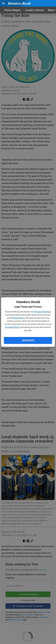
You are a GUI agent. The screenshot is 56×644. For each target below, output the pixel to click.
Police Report (13, 10)
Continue (28, 340)
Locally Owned (34, 10)
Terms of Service (42, 312)
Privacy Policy (18, 318)
